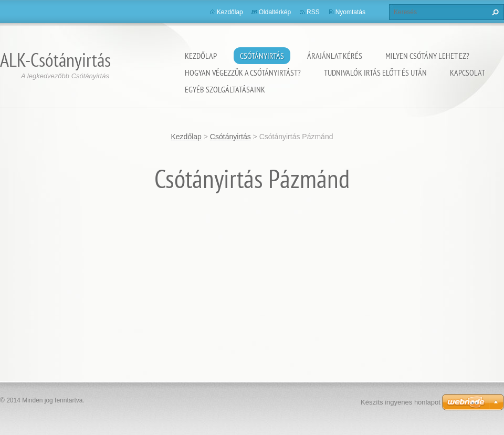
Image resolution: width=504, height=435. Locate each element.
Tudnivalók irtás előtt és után (375, 72)
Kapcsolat (468, 72)
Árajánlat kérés (335, 56)
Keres (494, 12)
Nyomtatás (350, 12)
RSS (313, 12)
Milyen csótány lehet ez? (427, 56)
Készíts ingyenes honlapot (401, 402)
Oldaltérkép (275, 12)
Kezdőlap (201, 56)
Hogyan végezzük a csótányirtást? (243, 72)
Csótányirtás (262, 56)
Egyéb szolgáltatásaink (225, 89)
